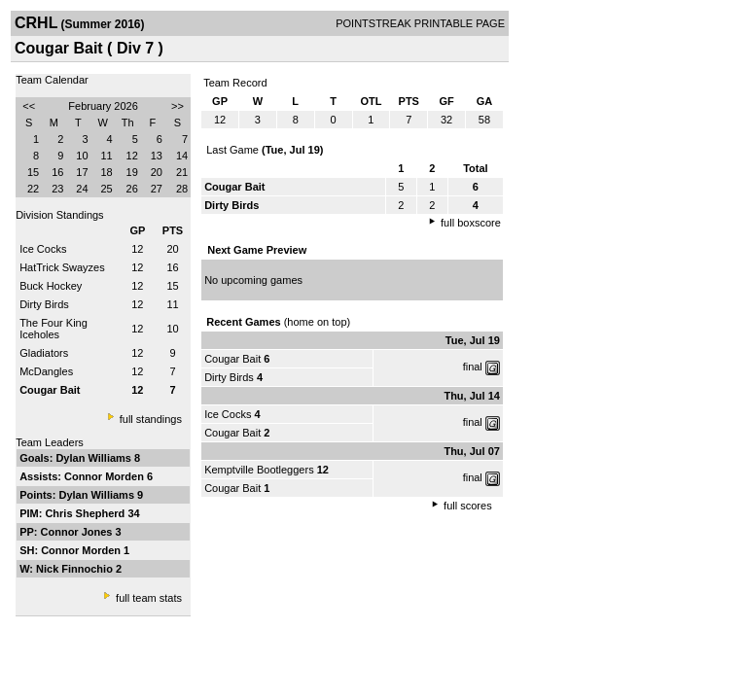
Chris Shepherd (86, 513)
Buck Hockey (51, 286)
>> (178, 106)
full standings (151, 419)
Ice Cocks (43, 249)
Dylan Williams (95, 458)
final (473, 367)
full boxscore (471, 223)
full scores (468, 506)
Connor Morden (106, 476)
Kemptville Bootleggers (259, 470)
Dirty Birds (44, 304)
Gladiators (44, 353)
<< (29, 106)
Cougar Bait (232, 359)
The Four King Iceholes (53, 329)
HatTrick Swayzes (62, 267)
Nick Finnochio (76, 569)
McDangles (46, 371)
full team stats (149, 598)
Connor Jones (78, 532)
